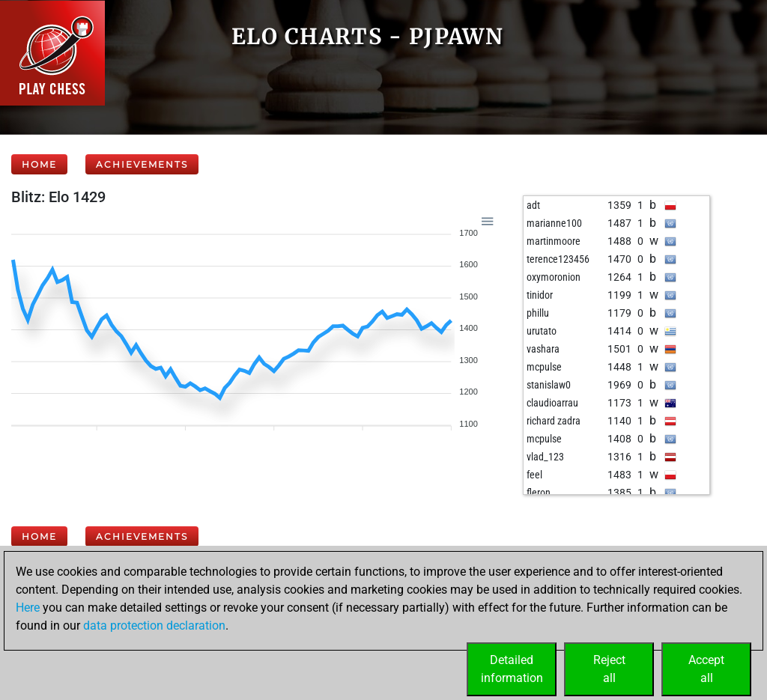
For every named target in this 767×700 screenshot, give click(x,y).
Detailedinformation (512, 669)
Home (39, 164)
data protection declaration (154, 626)
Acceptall (706, 669)
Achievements (142, 164)
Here (28, 608)
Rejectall (609, 669)
